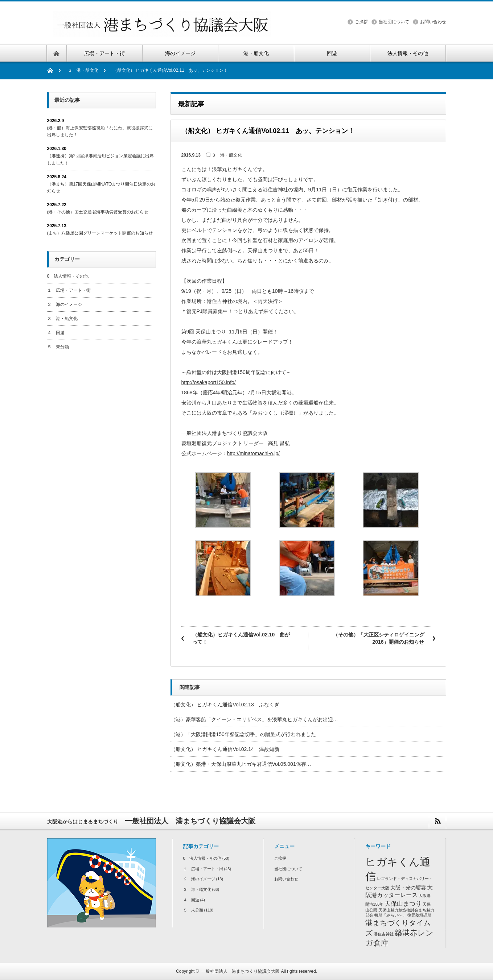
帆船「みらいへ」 (390, 915)
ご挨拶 (361, 22)
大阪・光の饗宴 (408, 888)
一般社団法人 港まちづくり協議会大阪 (241, 971)
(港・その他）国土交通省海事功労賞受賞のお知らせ (98, 212)
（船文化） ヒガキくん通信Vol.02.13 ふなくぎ (227, 705)
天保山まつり (403, 904)
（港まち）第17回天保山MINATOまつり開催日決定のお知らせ (101, 188)
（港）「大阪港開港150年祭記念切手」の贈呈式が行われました (243, 734)
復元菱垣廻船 (419, 915)
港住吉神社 (384, 934)
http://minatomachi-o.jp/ (254, 453)
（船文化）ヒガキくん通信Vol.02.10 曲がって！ (241, 638)
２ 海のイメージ (65, 304)
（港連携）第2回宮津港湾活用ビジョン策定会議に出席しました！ (101, 159)
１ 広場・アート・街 (69, 290)
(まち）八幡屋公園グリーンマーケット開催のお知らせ (100, 233)
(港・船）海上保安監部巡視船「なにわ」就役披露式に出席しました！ (100, 131)
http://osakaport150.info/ (209, 382)
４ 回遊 (56, 333)
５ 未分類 (58, 347)
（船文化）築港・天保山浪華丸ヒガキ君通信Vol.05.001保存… (241, 764)
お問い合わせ (433, 22)
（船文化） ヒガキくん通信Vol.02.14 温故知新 (225, 749)
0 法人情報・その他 (68, 276)
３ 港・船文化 (83, 70)
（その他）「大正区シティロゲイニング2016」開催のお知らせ (379, 638)
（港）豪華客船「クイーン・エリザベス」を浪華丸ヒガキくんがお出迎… (254, 719)
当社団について (394, 22)
